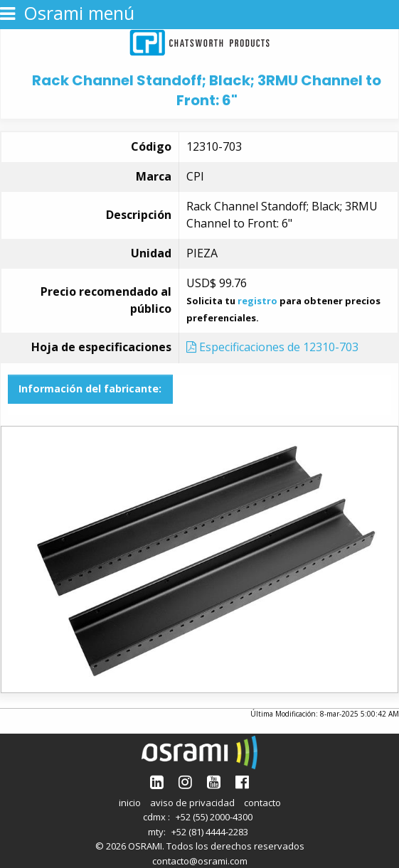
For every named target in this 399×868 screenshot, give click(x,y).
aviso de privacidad (192, 803)
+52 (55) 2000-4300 (214, 817)
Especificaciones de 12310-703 (272, 347)
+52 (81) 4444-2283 (210, 832)
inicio (130, 803)
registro (257, 301)
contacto (262, 803)
